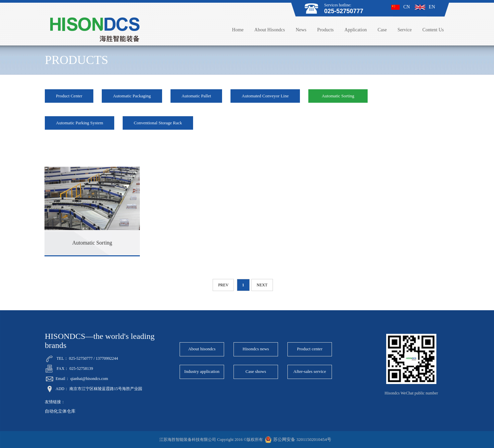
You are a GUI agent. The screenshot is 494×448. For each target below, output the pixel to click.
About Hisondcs (270, 30)
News (301, 30)
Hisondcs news (256, 349)
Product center (310, 349)
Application (356, 30)
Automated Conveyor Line (265, 96)
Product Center (69, 96)
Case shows (256, 371)
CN (400, 7)
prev (223, 285)
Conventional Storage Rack (158, 123)
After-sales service (310, 371)
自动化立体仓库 (60, 411)
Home (238, 30)
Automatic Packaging (132, 96)
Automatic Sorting (338, 96)
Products (325, 30)
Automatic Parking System (80, 123)
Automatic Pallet (196, 96)
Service (405, 30)
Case (382, 30)
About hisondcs (202, 349)
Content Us (433, 30)
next (262, 285)
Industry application (202, 371)
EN (425, 7)
